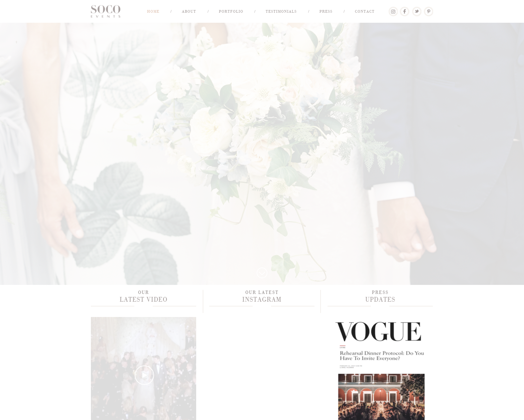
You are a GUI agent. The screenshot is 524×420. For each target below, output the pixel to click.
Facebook (405, 9)
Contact (365, 11)
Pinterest (428, 9)
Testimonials (281, 11)
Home (153, 11)
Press (326, 11)
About (189, 11)
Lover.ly (393, 9)
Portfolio (231, 11)
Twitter (417, 9)
